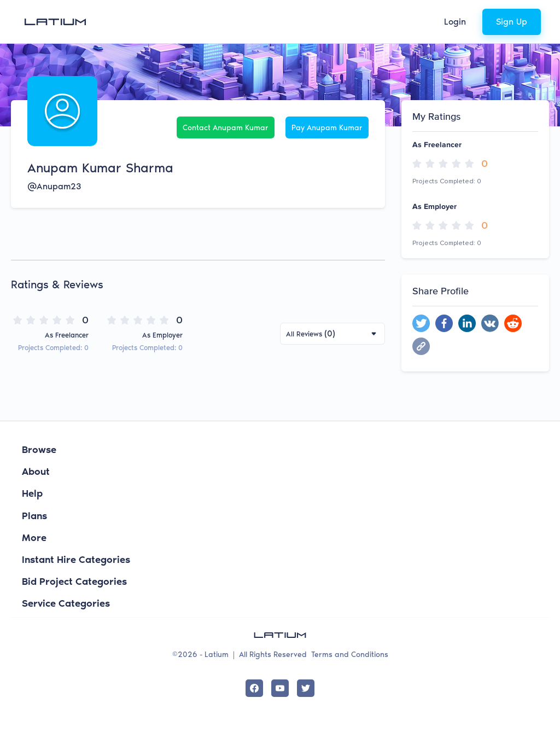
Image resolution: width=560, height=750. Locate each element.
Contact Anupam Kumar (226, 128)
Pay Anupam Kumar (327, 128)
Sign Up (512, 22)
